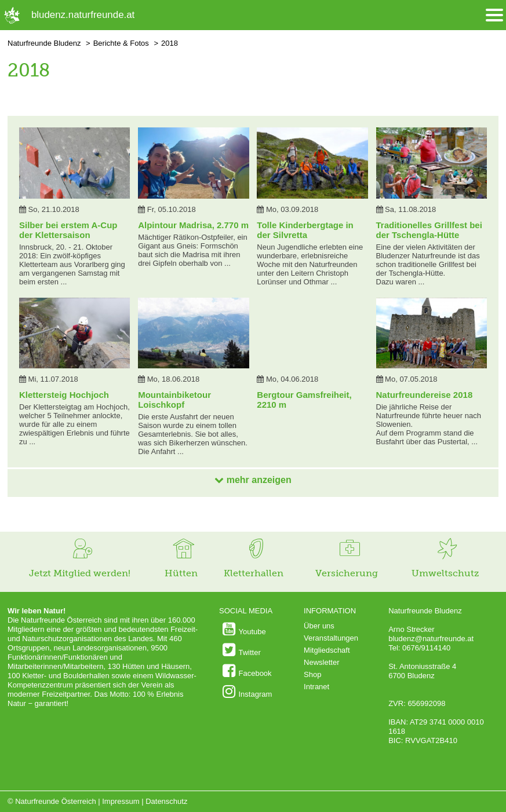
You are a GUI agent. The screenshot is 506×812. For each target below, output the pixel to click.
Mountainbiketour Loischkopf (174, 400)
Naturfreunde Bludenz (44, 43)
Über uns (319, 626)
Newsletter (321, 662)
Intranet (316, 687)
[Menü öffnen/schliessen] (494, 15)
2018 (170, 43)
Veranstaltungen (331, 638)
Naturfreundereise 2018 (425, 395)
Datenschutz (166, 801)
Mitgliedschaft (327, 650)
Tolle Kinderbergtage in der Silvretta (305, 230)
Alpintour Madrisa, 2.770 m (193, 225)
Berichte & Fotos (121, 43)
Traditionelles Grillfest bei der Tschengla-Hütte (429, 230)
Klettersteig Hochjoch (64, 395)
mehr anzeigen (253, 480)
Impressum (121, 801)
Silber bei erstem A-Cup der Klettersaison (68, 230)
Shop (312, 674)
